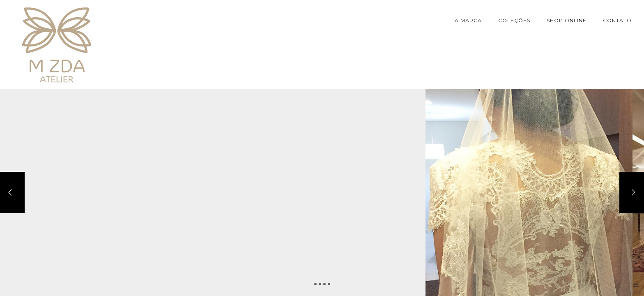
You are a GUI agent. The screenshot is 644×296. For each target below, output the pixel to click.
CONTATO (617, 20)
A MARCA (468, 20)
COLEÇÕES (514, 20)
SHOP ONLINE (567, 20)
